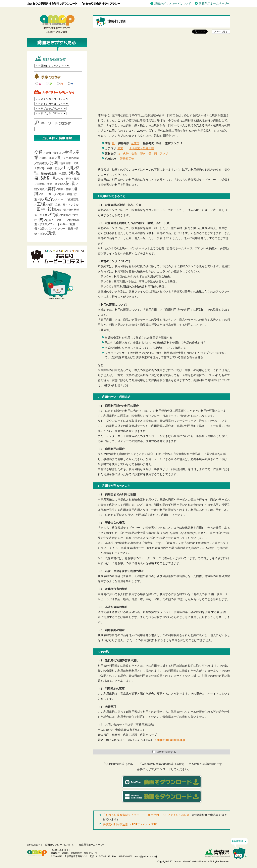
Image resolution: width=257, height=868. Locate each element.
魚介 (49, 199)
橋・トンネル (71, 205)
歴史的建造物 (49, 173)
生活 (68, 152)
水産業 (63, 173)
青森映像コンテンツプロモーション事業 (57, 24)
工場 (41, 204)
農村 (51, 189)
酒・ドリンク (49, 194)
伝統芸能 (73, 199)
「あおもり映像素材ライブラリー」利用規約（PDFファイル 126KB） (147, 815)
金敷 (134, 154)
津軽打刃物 (127, 159)
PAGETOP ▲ (239, 841)
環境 (51, 233)
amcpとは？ (34, 845)
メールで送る (221, 32)
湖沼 (45, 178)
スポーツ (60, 199)
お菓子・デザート (56, 220)
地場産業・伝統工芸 (141, 148)
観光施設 (40, 189)
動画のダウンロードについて (173, 3)
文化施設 (66, 215)
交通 (39, 152)
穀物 (52, 209)
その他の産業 (71, 158)
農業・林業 (64, 189)
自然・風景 (48, 158)
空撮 (54, 214)
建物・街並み (53, 153)
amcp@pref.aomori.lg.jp (170, 740)
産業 (120, 148)
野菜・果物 (65, 194)
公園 (54, 163)
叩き (143, 154)
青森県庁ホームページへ (214, 3)
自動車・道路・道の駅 (50, 184)
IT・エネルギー (59, 224)
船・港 (62, 210)
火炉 (126, 154)
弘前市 (135, 143)
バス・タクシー (56, 229)
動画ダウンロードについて (59, 845)
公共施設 (42, 163)
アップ (164, 154)
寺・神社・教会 (51, 168)
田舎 (41, 209)
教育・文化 (54, 205)
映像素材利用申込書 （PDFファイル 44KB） (131, 824)
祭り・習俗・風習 (69, 179)
